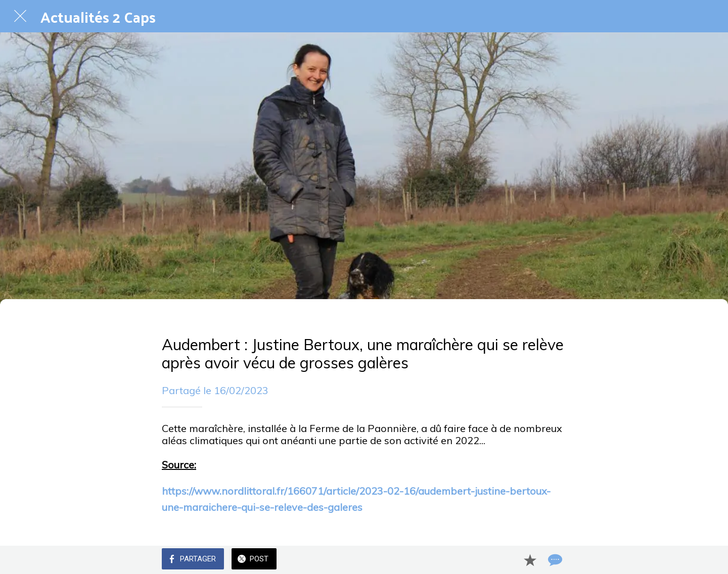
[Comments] (554, 560)
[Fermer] (20, 16)
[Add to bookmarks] (530, 560)
